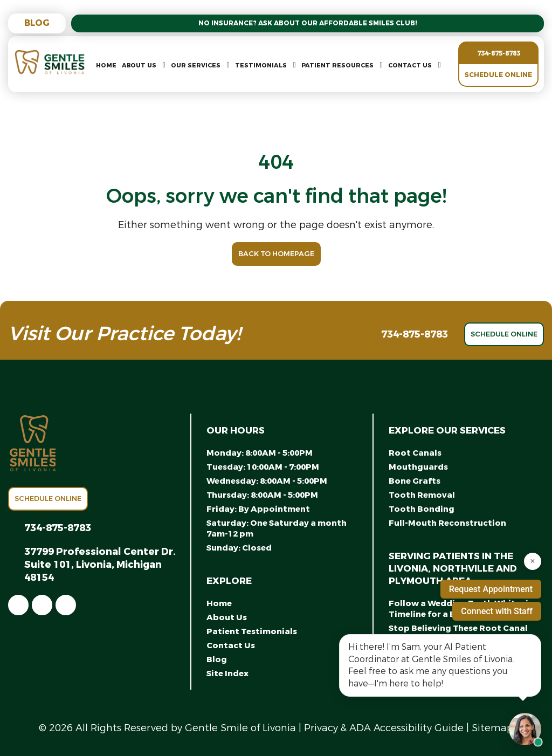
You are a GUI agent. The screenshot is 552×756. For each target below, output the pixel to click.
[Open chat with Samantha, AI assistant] (525, 729)
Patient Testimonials (252, 631)
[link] (18, 605)
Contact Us (410, 66)
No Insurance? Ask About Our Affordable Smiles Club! (308, 23)
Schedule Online (498, 75)
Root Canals (415, 453)
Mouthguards (418, 467)
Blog (37, 23)
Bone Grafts (415, 481)
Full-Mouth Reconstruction (447, 523)
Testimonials (261, 66)
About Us (139, 66)
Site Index (227, 673)
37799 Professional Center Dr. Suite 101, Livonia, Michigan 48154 (100, 565)
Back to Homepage (276, 254)
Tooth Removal (422, 495)
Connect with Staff (497, 611)
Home (106, 66)
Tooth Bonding (422, 509)
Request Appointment (491, 589)
